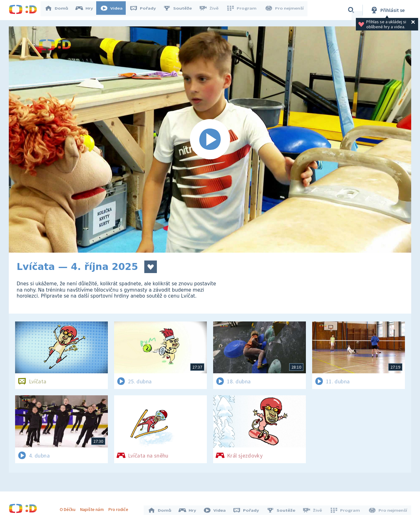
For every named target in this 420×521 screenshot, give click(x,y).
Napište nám (93, 508)
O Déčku (69, 508)
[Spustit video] (210, 140)
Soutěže (180, 10)
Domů (59, 10)
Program (243, 10)
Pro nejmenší (285, 10)
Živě (212, 10)
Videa (114, 10)
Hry (87, 10)
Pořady (146, 10)
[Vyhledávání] (351, 10)
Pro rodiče (120, 508)
